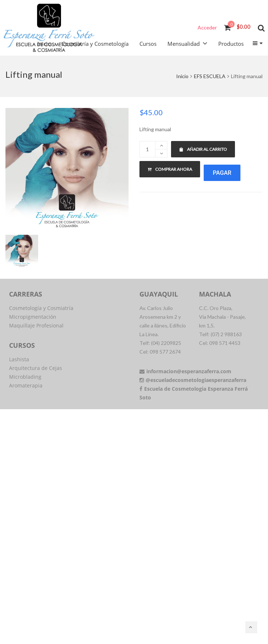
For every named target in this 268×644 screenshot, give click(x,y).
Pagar (222, 173)
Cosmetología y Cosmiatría (41, 308)
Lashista (19, 359)
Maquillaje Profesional (36, 325)
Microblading (25, 377)
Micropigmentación (33, 317)
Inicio (182, 76)
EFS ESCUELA (210, 76)
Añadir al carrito (203, 149)
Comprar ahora (170, 169)
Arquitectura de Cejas (36, 368)
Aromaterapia (26, 385)
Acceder (207, 27)
